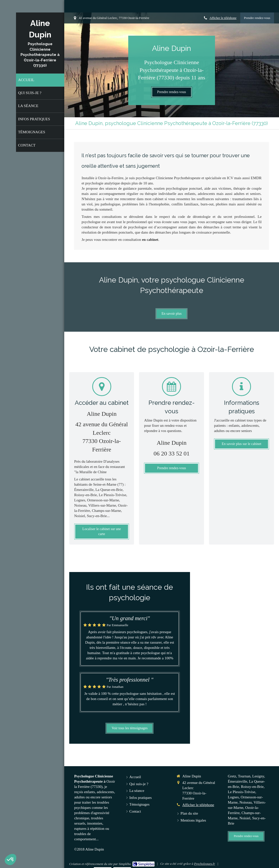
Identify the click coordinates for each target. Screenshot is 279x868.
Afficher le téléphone (223, 18)
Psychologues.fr (204, 864)
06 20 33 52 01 (171, 453)
